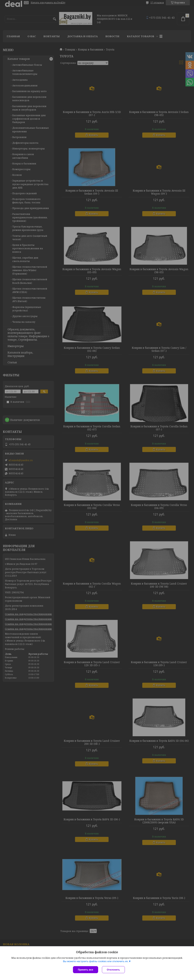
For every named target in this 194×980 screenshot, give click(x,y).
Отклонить (113, 970)
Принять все (86, 970)
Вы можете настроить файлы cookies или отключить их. (96, 961)
